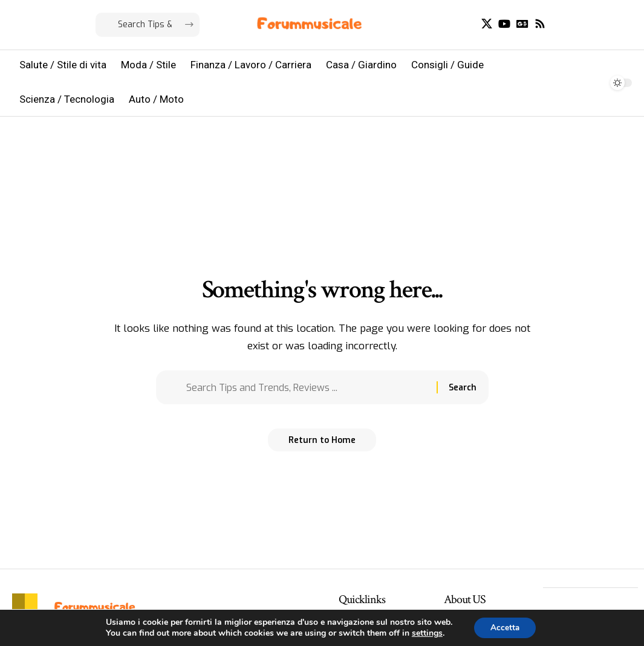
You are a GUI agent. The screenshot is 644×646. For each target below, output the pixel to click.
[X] (487, 24)
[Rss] (540, 24)
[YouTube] (504, 24)
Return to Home (322, 444)
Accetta (505, 627)
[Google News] (522, 24)
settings (425, 633)
